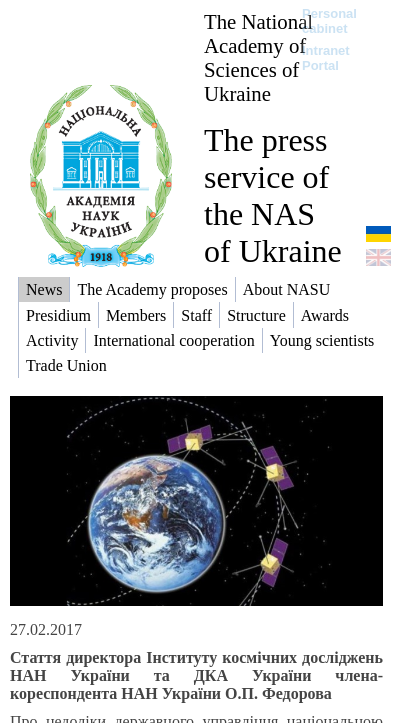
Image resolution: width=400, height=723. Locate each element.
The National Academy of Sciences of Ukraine (258, 57)
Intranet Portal (326, 58)
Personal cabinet (329, 21)
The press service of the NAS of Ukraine (273, 195)
